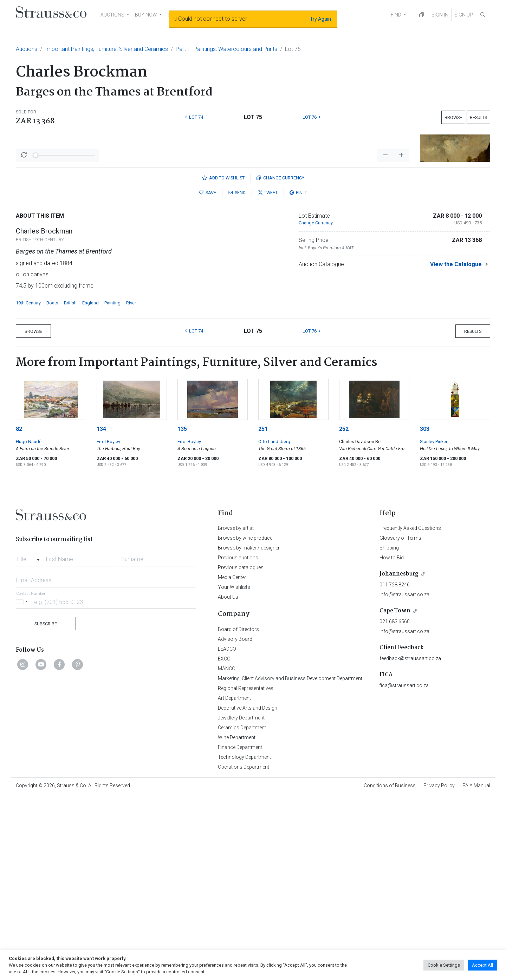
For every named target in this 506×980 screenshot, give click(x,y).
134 (101, 613)
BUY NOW (146, 15)
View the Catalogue (456, 448)
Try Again (320, 19)
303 (425, 613)
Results (478, 117)
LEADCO (227, 833)
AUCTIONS (112, 15)
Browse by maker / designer (249, 732)
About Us (228, 781)
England (90, 487)
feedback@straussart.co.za (410, 842)
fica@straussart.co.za (404, 869)
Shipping (389, 732)
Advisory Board (235, 823)
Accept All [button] (482, 965)
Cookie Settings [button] (444, 965)
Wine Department (237, 921)
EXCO (224, 843)
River (131, 487)
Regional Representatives (246, 872)
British (70, 487)
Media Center (232, 761)
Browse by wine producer (246, 722)
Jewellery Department (241, 902)
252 (344, 613)
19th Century (28, 487)
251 (263, 613)
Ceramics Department (242, 912)
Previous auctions (238, 742)
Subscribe (46, 808)
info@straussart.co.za (404, 778)
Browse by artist (236, 712)
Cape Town (395, 795)
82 (19, 613)
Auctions (27, 49)
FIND (396, 15)
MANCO (227, 853)
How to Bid (392, 742)
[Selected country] (23, 786)
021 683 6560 (395, 805)
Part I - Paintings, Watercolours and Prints (226, 49)
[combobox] (29, 741)
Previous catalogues (241, 751)
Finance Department (240, 931)
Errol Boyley (108, 626)
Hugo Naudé (29, 626)
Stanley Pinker (434, 626)
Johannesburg (399, 758)
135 (182, 613)
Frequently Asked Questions (410, 712)
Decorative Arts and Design (248, 892)
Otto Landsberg (274, 626)
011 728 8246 (395, 769)
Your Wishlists (234, 771)
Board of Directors (238, 813)
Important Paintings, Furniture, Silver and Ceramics (106, 49)
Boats (52, 487)
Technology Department (244, 941)
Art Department (234, 882)
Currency (280, 362)
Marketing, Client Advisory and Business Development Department (290, 862)
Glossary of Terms (400, 722)
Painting (112, 487)
